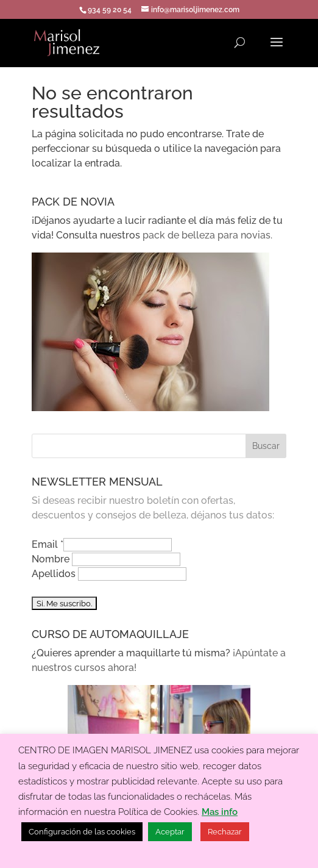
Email (48, 544)
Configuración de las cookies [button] (82, 832)
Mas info (220, 812)
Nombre (52, 559)
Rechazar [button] (225, 832)
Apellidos (55, 574)
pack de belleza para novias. (207, 235)
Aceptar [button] (170, 832)
